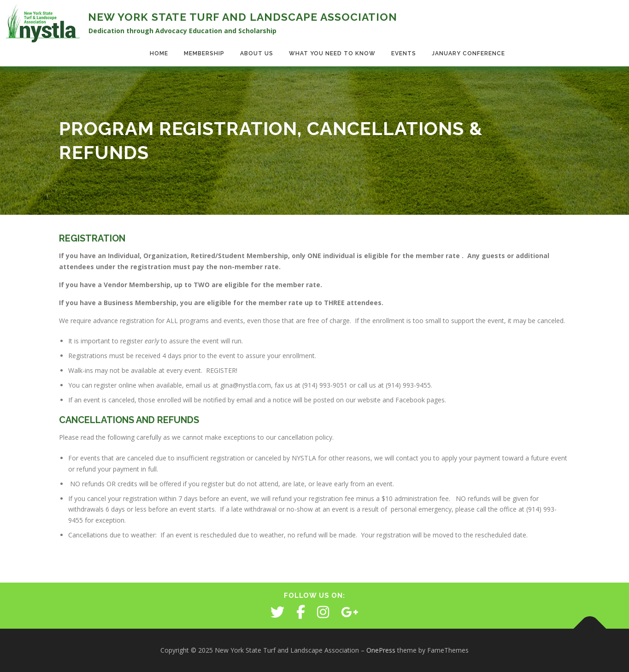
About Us (257, 53)
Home (159, 53)
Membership (204, 53)
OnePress (381, 650)
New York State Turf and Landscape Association (243, 17)
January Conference (468, 53)
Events (404, 53)
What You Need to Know (332, 53)
